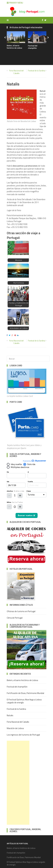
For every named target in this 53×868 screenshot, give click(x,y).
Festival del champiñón (33, 47)
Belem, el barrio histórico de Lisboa (14, 47)
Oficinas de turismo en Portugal (21, 611)
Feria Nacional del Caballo (16, 72)
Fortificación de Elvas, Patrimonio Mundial (25, 693)
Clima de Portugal (15, 618)
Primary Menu (15, 3)
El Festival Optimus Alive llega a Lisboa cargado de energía (24, 701)
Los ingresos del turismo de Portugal (23, 735)
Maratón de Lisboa (15, 728)
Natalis (10, 715)
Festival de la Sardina (37, 71)
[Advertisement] (18, 783)
